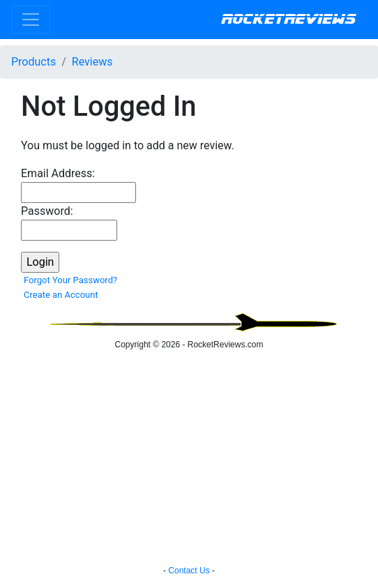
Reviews (92, 62)
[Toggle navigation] (31, 20)
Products (33, 62)
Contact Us (189, 571)
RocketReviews (288, 20)
